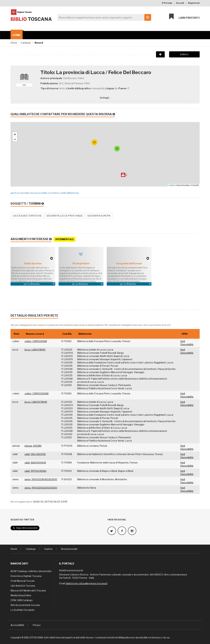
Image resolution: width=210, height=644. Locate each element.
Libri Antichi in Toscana (23, 586)
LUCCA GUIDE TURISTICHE (27, 216)
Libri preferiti (184, 16)
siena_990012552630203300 (41, 488)
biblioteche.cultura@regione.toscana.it (87, 583)
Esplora (48, 549)
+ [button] (15, 134)
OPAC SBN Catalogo (22, 600)
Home (17, 35)
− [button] (15, 139)
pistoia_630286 (33, 446)
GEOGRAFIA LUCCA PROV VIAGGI (64, 216)
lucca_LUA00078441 (36, 402)
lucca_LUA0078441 (35, 350)
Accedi (180, 3)
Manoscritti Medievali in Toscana (28, 591)
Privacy (37, 625)
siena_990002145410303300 (41, 479)
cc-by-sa (165, 637)
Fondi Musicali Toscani (22, 581)
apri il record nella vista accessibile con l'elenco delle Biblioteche (45, 193)
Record (39, 43)
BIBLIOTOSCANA (33, 637)
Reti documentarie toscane (25, 605)
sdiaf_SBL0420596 (35, 454)
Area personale (69, 549)
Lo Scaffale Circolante (23, 610)
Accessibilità (17, 625)
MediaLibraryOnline (21, 595)
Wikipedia (35, 284)
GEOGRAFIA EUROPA (99, 216)
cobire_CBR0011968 (36, 341)
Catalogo (26, 43)
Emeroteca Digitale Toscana (26, 576)
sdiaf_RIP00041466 (35, 471)
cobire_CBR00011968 (37, 393)
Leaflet (171, 185)
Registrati (194, 3)
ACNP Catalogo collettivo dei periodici (31, 571)
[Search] (103, 17)
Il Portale (167, 3)
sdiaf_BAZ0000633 (35, 463)
